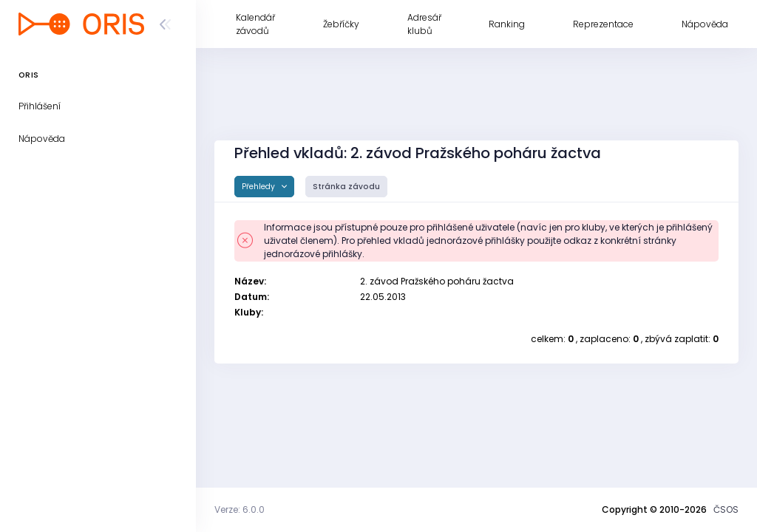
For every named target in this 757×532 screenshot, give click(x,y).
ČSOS (726, 509)
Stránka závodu (346, 187)
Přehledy (259, 187)
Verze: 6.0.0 (240, 509)
